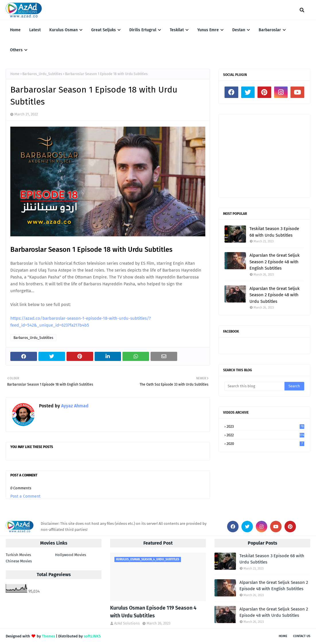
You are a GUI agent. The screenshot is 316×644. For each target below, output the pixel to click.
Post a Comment (25, 496)
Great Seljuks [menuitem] (104, 30)
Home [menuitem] (15, 30)
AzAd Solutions (127, 623)
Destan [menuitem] (239, 30)
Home (15, 74)
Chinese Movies (19, 561)
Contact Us (302, 636)
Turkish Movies (18, 555)
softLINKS (92, 636)
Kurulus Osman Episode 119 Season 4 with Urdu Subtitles (153, 612)
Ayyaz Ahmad (74, 406)
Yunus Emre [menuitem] (208, 30)
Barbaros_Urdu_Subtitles (42, 74)
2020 (265, 444)
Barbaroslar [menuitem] (270, 30)
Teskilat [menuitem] (177, 30)
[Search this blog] (254, 386)
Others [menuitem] (16, 50)
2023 (265, 426)
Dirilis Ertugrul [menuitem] (143, 30)
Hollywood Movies (71, 555)
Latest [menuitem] (35, 30)
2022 (265, 435)
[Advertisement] (264, 156)
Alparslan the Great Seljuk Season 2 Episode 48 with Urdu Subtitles (275, 295)
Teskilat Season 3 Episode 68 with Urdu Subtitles (274, 232)
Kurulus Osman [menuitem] (64, 30)
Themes (48, 636)
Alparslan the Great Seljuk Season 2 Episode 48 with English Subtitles (275, 262)
